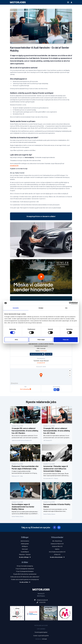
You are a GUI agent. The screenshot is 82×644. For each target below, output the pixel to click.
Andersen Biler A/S (57, 546)
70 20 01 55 (42, 602)
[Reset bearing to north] (70, 376)
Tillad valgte (41, 340)
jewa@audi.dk (14, 165)
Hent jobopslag (26, 389)
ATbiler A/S (57, 554)
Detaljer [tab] (41, 308)
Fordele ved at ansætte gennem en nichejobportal (25, 579)
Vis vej (49, 354)
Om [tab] (66, 308)
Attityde (44, 639)
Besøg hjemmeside (37, 354)
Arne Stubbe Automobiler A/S (57, 552)
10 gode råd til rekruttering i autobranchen (25, 574)
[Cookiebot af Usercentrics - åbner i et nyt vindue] (70, 303)
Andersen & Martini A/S (57, 544)
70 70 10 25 (43, 351)
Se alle (25, 557)
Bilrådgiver (25, 546)
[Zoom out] (70, 373)
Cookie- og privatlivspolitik (41, 636)
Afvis (16, 340)
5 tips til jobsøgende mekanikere (25, 569)
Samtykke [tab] (16, 308)
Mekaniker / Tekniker (25, 554)
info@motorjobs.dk (42, 600)
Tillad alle (66, 340)
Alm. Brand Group (57, 541)
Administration (25, 541)
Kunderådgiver (25, 552)
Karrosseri (25, 549)
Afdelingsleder (25, 544)
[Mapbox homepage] (14, 383)
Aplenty (57, 549)
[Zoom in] (70, 371)
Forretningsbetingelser (41, 632)
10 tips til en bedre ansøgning (25, 566)
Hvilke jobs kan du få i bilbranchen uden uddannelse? (25, 577)
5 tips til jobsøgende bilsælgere (25, 571)
